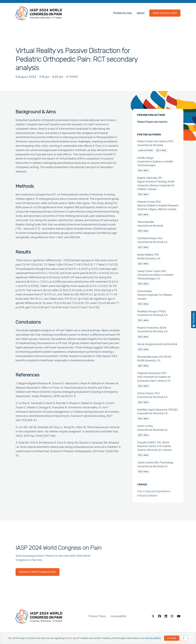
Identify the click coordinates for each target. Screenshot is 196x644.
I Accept (172, 638)
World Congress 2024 (165, 13)
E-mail (163, 150)
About (141, 13)
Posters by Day (123, 13)
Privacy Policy (97, 616)
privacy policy (153, 638)
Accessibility (119, 616)
